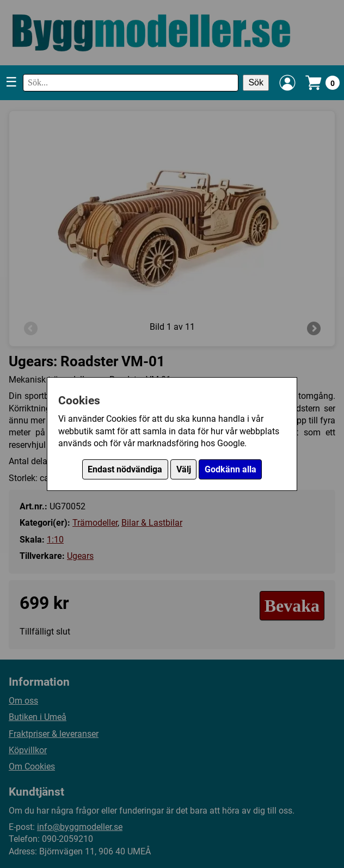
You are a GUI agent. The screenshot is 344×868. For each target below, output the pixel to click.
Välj (184, 469)
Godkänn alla (231, 469)
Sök (256, 82)
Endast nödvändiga (125, 469)
